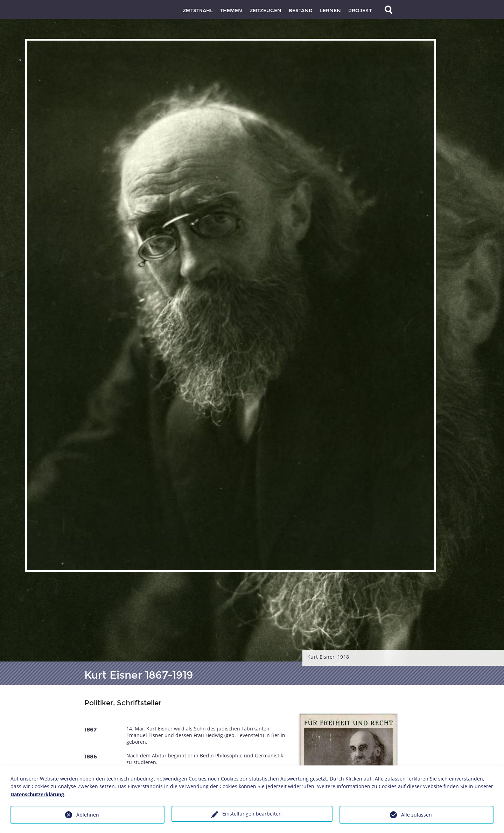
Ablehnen (88, 815)
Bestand (301, 11)
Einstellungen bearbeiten (252, 814)
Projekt (360, 11)
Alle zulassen (416, 815)
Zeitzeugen (265, 11)
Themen (231, 11)
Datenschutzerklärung (37, 794)
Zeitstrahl (198, 11)
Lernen (330, 11)
